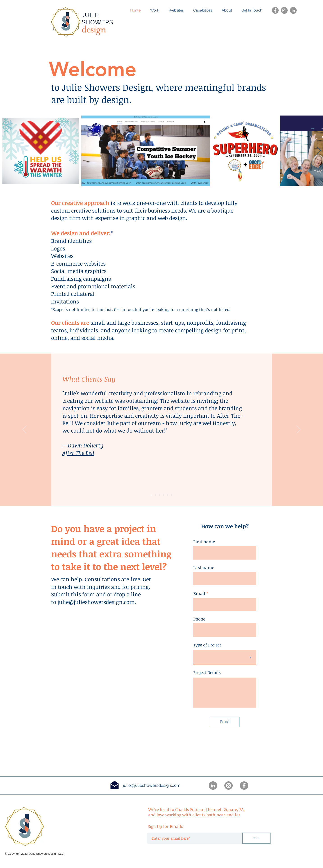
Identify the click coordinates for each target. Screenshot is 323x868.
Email (199, 594)
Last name (204, 568)
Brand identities (71, 241)
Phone (199, 619)
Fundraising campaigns (81, 279)
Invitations (65, 301)
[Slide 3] (159, 495)
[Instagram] (284, 10)
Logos (58, 248)
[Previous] (25, 430)
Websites (63, 256)
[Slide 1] (155, 495)
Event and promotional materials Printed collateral (93, 290)
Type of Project (207, 645)
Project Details (207, 672)
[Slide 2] (151, 495)
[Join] (256, 838)
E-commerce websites (78, 263)
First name (204, 542)
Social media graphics (79, 271)
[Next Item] (319, 151)
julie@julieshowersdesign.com (96, 602)
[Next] (298, 430)
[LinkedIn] (293, 10)
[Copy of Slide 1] (164, 495)
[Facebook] (275, 10)
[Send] (225, 722)
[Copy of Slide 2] (168, 495)
